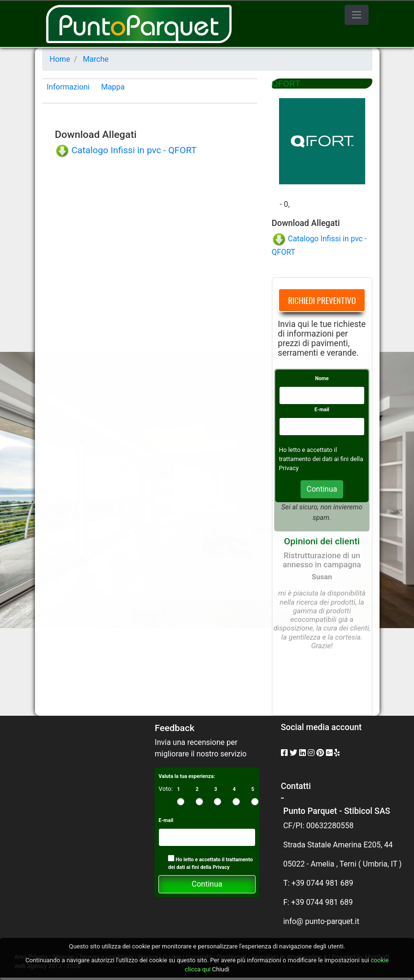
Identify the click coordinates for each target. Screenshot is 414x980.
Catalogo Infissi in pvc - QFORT (126, 150)
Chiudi (221, 969)
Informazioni (68, 87)
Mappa (113, 87)
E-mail (322, 410)
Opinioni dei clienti (322, 541)
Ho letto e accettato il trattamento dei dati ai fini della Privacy (210, 863)
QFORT (286, 84)
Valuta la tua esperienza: (187, 776)
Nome (322, 378)
